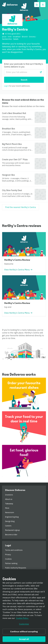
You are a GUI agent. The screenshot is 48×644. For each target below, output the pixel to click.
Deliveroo (10, 5)
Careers (8, 526)
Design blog (10, 521)
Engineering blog (12, 517)
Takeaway (9, 504)
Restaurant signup (12, 530)
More (7, 508)
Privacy (8, 555)
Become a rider (11, 535)
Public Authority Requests (16, 568)
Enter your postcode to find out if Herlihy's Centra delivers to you (24, 65)
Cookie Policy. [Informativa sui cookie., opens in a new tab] (22, 619)
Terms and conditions (14, 550)
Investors (9, 495)
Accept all (24, 640)
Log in (6, 86)
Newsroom (10, 512)
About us (9, 499)
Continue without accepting (24, 632)
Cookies (8, 559)
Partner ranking (11, 563)
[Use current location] (41, 72)
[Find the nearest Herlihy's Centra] (21, 207)
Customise (24, 625)
